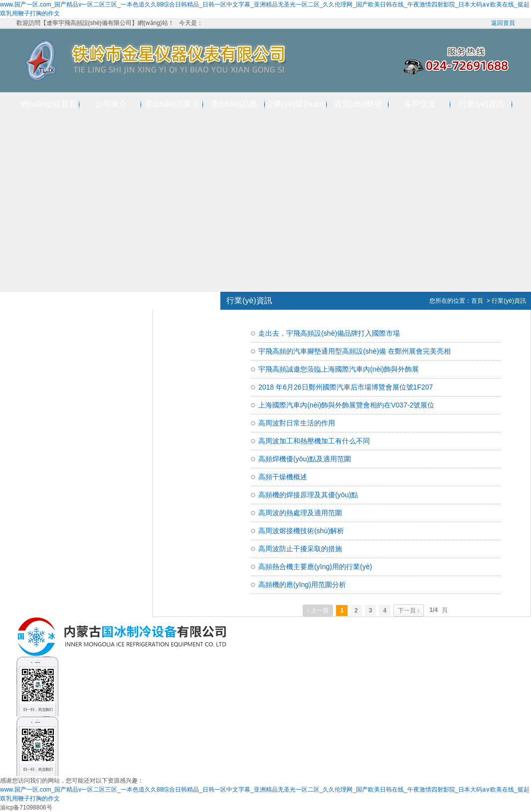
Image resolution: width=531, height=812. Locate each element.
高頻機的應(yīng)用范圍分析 (302, 585)
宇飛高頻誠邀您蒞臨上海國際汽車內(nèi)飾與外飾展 (339, 369)
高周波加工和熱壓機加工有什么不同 (314, 441)
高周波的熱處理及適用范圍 (300, 513)
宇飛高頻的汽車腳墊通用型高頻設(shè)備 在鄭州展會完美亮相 (354, 351)
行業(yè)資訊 (482, 104)
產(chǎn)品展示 (172, 104)
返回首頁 (503, 23)
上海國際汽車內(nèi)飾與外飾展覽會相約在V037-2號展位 (346, 405)
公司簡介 (111, 104)
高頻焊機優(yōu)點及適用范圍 (305, 459)
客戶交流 (420, 104)
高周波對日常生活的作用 (297, 423)
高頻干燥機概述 (283, 477)
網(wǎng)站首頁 (49, 104)
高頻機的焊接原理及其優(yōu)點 (308, 495)
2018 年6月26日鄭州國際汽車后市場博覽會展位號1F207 (346, 387)
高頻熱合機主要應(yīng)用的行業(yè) (315, 567)
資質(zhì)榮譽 (358, 104)
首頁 (477, 301)
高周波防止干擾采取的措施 (300, 549)
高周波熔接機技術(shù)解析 (301, 531)
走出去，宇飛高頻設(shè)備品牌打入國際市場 (329, 333)
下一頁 (409, 610)
